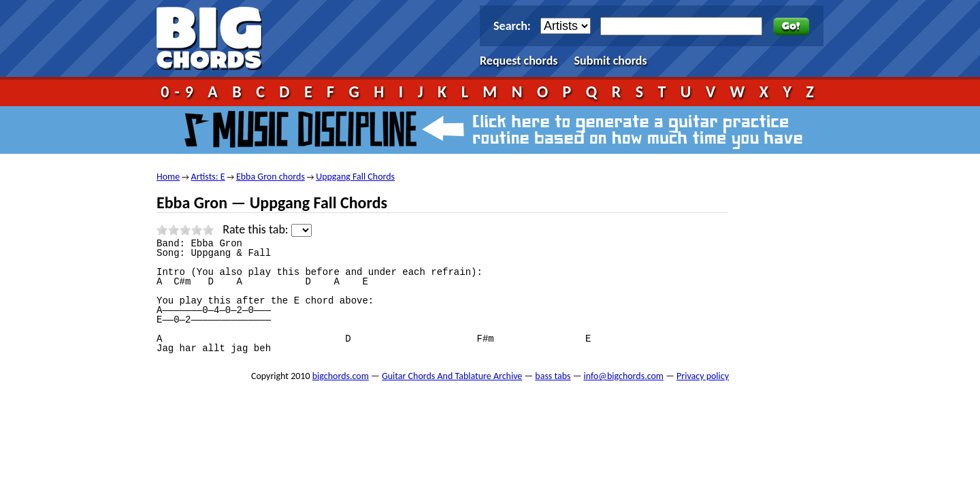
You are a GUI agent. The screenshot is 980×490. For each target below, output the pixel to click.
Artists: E (208, 177)
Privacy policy (703, 376)
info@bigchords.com (624, 376)
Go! (791, 27)
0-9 (180, 92)
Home (168, 177)
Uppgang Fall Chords (355, 177)
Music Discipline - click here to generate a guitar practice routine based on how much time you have (490, 130)
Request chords (519, 61)
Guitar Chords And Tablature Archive (452, 376)
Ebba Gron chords (271, 177)
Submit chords (611, 61)
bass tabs (553, 376)
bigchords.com (215, 38)
